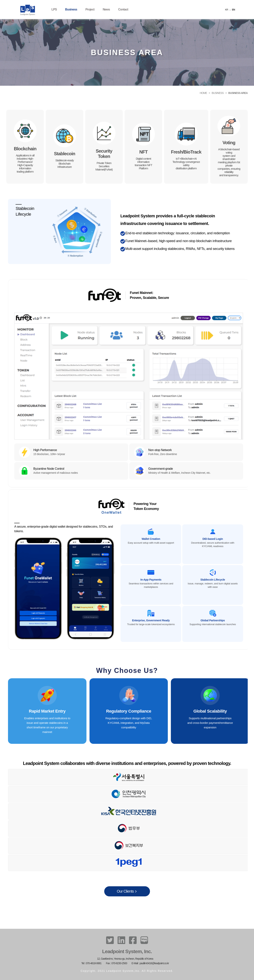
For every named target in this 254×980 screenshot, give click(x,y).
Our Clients (125, 891)
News (106, 9)
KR (227, 10)
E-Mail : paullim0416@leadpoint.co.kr (150, 963)
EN (233, 10)
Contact (123, 9)
